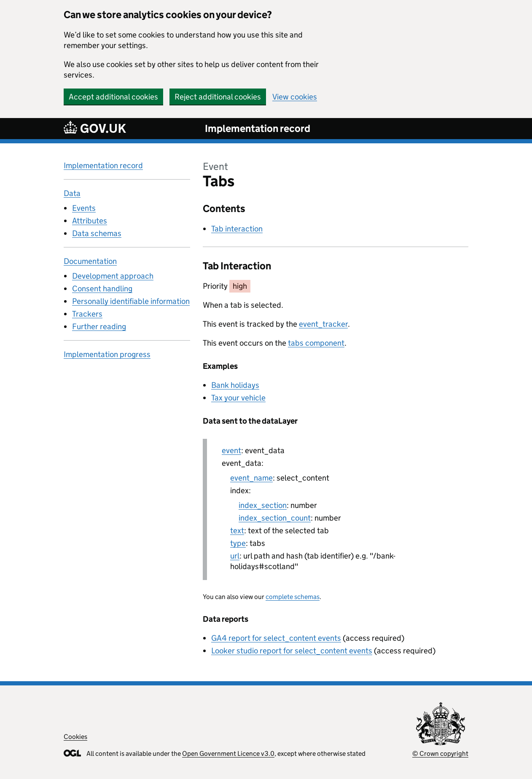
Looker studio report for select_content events (292, 651)
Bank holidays (235, 385)
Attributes (90, 221)
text (237, 531)
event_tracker (323, 324)
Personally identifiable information (131, 301)
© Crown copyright (440, 753)
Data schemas (97, 233)
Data (72, 193)
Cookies (75, 737)
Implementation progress (107, 354)
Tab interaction (237, 229)
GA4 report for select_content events (276, 638)
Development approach (113, 276)
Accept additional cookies (113, 97)
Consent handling (102, 289)
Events (84, 208)
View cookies (295, 97)
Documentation (90, 261)
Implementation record (258, 128)
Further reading (99, 326)
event (231, 450)
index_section (263, 505)
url (235, 556)
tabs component (316, 343)
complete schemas (293, 597)
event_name (251, 478)
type (238, 543)
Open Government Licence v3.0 (228, 753)
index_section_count (275, 518)
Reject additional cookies (218, 97)
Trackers (87, 314)
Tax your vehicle (238, 398)
